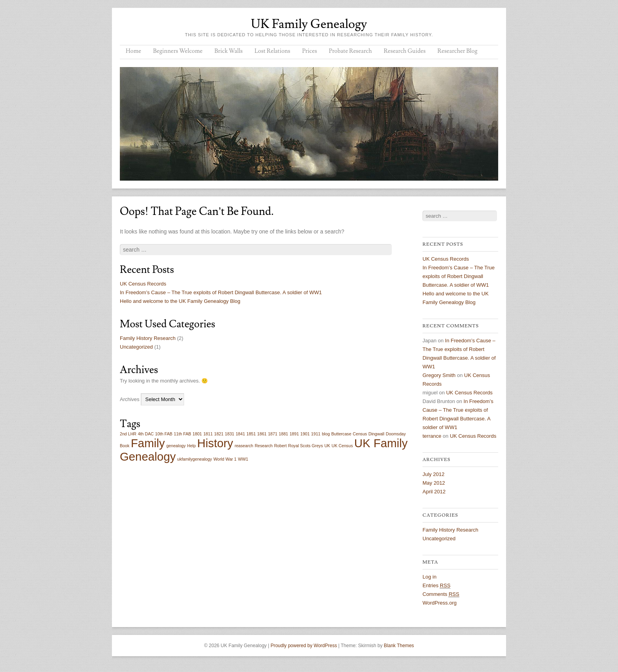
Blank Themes (399, 646)
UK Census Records (143, 284)
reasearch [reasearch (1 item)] (244, 446)
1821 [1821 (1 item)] (219, 434)
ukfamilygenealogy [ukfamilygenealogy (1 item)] (194, 459)
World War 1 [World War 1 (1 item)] (225, 459)
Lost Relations (273, 51)
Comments (441, 594)
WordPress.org (439, 603)
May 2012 (434, 483)
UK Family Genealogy (309, 24)
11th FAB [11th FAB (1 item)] (182, 434)
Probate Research (350, 51)
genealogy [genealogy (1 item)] (176, 446)
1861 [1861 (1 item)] (262, 434)
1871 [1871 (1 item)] (273, 434)
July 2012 (434, 474)
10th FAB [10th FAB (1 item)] (164, 434)
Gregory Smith (439, 375)
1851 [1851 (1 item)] (251, 434)
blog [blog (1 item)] (326, 434)
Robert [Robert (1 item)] (280, 446)
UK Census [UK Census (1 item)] (342, 446)
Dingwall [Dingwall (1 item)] (376, 434)
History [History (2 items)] (215, 443)
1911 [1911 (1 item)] (316, 434)
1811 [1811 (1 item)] (208, 434)
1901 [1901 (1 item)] (305, 434)
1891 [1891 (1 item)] (294, 434)
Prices (309, 51)
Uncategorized (136, 347)
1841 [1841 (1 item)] (240, 434)
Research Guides (404, 51)
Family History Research (148, 338)
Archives (130, 399)
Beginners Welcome (178, 51)
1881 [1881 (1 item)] (283, 434)
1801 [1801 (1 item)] (197, 434)
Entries (437, 586)
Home (133, 51)
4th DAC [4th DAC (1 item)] (146, 434)
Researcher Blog (458, 51)
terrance (432, 436)
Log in (429, 577)
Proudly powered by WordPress (304, 646)
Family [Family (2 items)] (148, 443)
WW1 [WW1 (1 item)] (243, 459)
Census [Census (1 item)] (360, 434)
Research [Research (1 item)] (264, 446)
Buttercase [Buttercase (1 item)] (341, 434)
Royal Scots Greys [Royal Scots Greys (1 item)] (305, 446)
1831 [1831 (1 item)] (230, 434)
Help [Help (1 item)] (192, 446)
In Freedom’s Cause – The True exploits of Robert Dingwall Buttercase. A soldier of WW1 (221, 292)
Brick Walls (229, 51)
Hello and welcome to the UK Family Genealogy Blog (180, 301)
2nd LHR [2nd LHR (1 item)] (128, 434)
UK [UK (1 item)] (327, 446)
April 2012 (434, 492)
